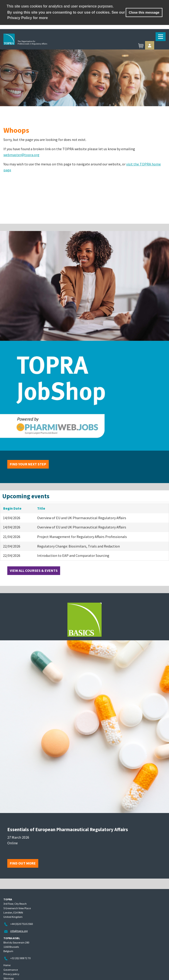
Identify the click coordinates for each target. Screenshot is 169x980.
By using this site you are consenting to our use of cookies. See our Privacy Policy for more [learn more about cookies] (66, 15)
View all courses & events (34, 570)
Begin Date (12, 508)
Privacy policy (11, 974)
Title (41, 508)
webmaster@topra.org (21, 155)
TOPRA (47, 46)
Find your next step (28, 464)
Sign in (150, 46)
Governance (11, 970)
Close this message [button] (144, 12)
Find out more (23, 863)
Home (7, 965)
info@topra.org (19, 931)
